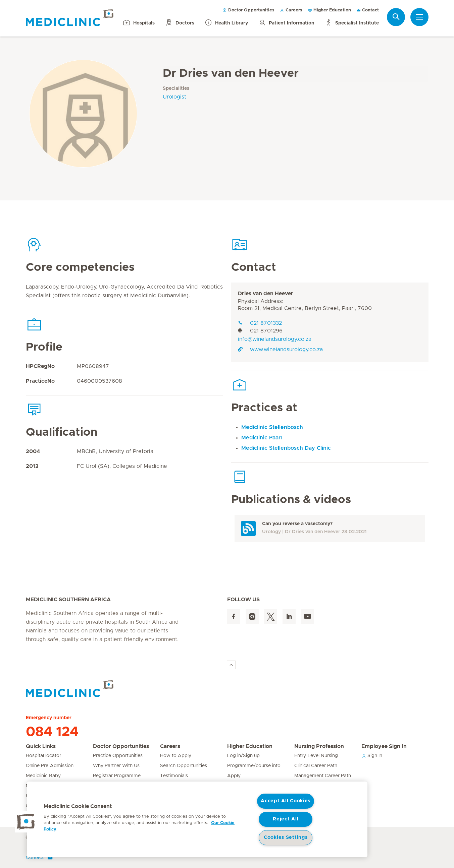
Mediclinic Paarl (262, 438)
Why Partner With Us (116, 766)
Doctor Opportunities (248, 10)
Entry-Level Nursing (316, 756)
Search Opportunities (184, 766)
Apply (234, 776)
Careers (291, 10)
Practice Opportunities (118, 756)
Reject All (286, 819)
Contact (368, 10)
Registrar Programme (117, 776)
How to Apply (176, 756)
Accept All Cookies (286, 801)
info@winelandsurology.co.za (275, 339)
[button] (26, 822)
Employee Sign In (384, 746)
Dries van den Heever (266, 294)
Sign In (372, 756)
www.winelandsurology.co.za (280, 350)
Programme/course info (254, 766)
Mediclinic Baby (43, 776)
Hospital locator (43, 756)
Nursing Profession (319, 746)
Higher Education (329, 10)
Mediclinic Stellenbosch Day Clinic (286, 448)
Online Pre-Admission (50, 766)
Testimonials (174, 776)
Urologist (174, 97)
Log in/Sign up (243, 756)
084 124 (52, 732)
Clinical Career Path (316, 766)
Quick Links (41, 746)
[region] (197, 819)
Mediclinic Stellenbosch (272, 427)
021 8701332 (260, 323)
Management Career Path (323, 776)
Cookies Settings (286, 838)
